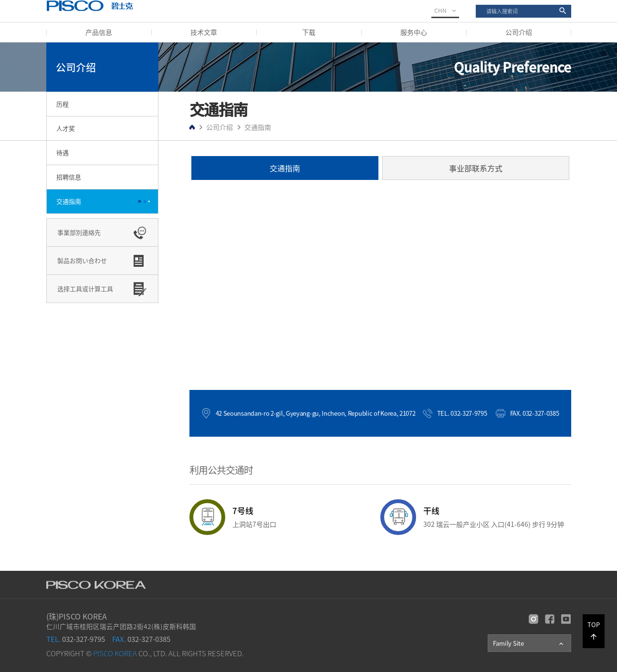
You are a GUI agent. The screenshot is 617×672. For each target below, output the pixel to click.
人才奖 (66, 128)
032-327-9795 (76, 639)
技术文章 (204, 32)
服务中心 (414, 32)
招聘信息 (69, 177)
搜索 (476, 5)
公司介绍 (519, 32)
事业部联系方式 (476, 168)
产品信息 (99, 32)
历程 (63, 104)
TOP (594, 630)
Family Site (529, 643)
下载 (309, 32)
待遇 (63, 152)
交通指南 (69, 201)
